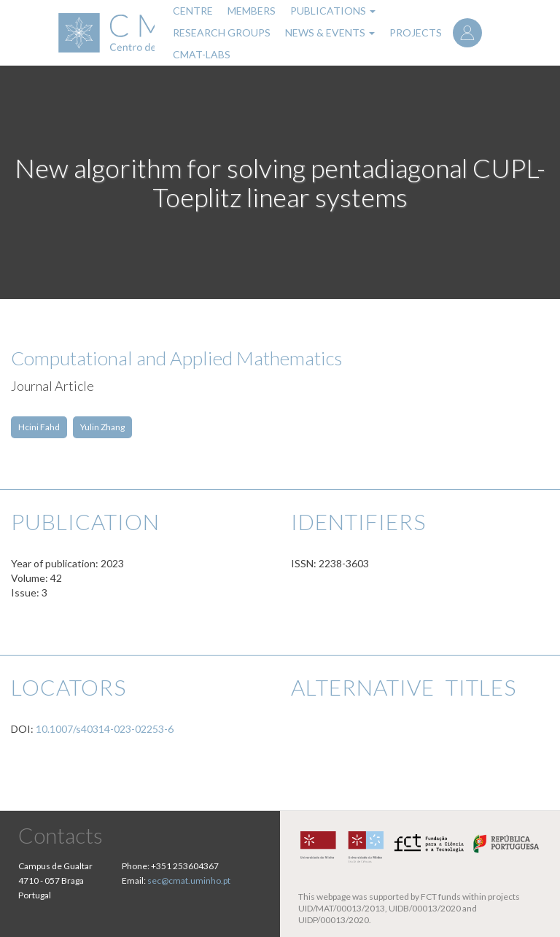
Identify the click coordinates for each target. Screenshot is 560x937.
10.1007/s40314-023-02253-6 (105, 729)
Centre (193, 11)
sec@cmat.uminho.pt (189, 880)
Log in (467, 33)
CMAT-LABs (202, 54)
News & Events (330, 32)
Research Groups (222, 32)
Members (252, 11)
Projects (416, 32)
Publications (333, 11)
